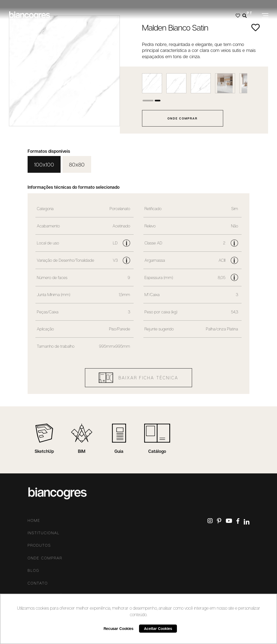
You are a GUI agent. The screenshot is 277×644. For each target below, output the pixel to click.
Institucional (44, 533)
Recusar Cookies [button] (118, 628)
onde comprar (182, 118)
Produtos (39, 545)
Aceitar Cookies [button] (158, 628)
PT (250, 13)
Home (34, 520)
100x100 (44, 164)
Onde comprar (45, 558)
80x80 (77, 164)
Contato (38, 583)
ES (250, 21)
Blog (34, 570)
